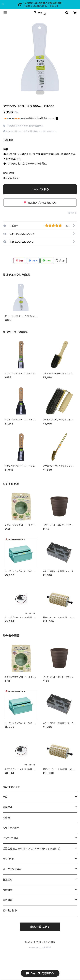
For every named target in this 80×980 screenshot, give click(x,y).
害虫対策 (8, 900)
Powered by (40, 947)
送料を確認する (36, 126)
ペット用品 (8, 859)
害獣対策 (8, 890)
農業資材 (8, 879)
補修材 (6, 818)
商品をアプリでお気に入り (40, 203)
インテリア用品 (11, 838)
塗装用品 (8, 807)
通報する (73, 213)
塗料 (5, 797)
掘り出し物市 (10, 910)
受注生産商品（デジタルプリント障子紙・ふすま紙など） (32, 849)
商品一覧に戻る (40, 927)
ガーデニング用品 (12, 869)
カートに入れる (40, 189)
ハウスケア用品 (11, 828)
